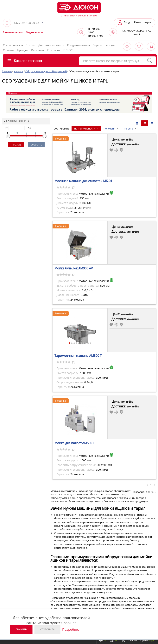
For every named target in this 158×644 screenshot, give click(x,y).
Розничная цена (16, 121)
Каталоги (38, 50)
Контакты (54, 50)
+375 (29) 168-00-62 (26, 23)
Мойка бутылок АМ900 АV (74, 268)
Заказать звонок (13, 32)
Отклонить (47, 630)
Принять (21, 630)
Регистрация (142, 22)
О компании (13, 45)
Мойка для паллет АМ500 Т (75, 443)
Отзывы (9, 50)
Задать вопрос (35, 32)
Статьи (30, 45)
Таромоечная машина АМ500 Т (78, 356)
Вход (127, 22)
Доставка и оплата (51, 45)
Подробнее (71, 630)
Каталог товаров (25, 61)
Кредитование (78, 45)
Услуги (110, 45)
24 (153, 492)
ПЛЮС (68, 50)
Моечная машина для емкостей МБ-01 (83, 181)
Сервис (98, 45)
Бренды (23, 50)
